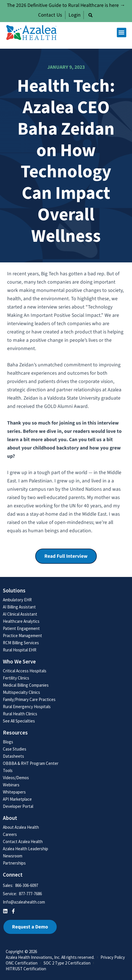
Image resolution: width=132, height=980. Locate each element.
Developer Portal (18, 806)
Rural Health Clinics (20, 714)
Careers (10, 834)
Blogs (8, 742)
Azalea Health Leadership (25, 849)
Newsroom (13, 856)
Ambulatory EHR (17, 600)
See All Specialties (19, 721)
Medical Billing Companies (26, 685)
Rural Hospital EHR (20, 650)
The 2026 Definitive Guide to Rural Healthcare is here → (66, 5)
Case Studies (15, 749)
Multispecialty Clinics (21, 692)
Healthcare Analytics (21, 621)
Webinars (11, 785)
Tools (8, 770)
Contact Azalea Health (23, 841)
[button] (90, 15)
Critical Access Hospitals (25, 671)
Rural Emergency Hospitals (27, 707)
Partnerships (14, 863)
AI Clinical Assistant (20, 614)
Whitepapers (14, 792)
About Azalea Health (21, 827)
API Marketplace (17, 799)
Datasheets (13, 756)
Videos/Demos (16, 778)
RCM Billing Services (21, 643)
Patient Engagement (21, 628)
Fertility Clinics (16, 678)
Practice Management (22, 636)
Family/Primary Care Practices (29, 699)
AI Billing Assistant (19, 607)
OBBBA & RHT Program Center (31, 763)
